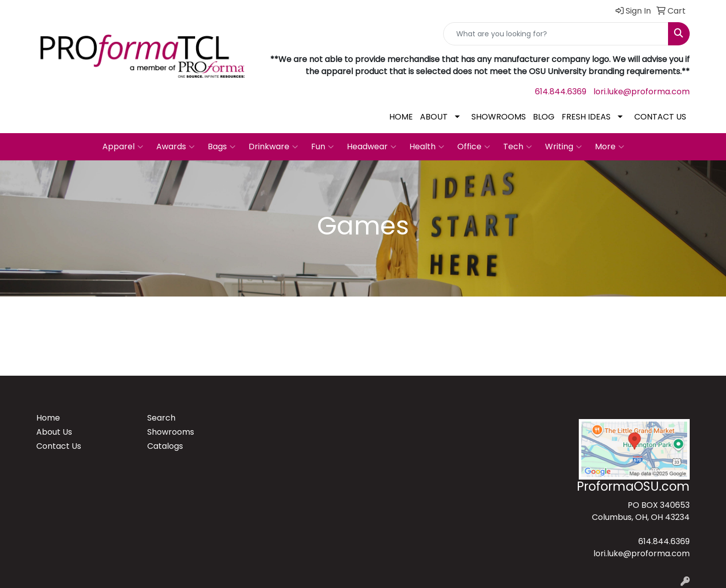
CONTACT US (660, 117)
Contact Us (59, 446)
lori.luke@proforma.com (642, 92)
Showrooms (171, 432)
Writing (563, 147)
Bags (222, 147)
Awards (175, 147)
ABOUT (434, 117)
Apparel (123, 147)
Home (48, 418)
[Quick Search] (556, 34)
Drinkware (273, 147)
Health (427, 147)
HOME (401, 117)
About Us (54, 432)
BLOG (544, 117)
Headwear (372, 147)
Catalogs (165, 446)
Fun (322, 147)
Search (161, 418)
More (610, 147)
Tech (518, 147)
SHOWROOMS (499, 117)
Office (474, 147)
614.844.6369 (561, 92)
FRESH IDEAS (586, 117)
